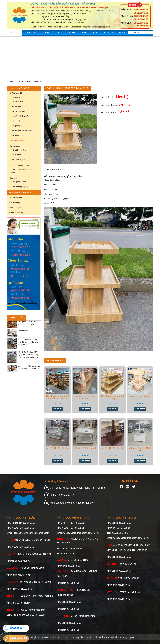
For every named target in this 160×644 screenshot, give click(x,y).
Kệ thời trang (17, 135)
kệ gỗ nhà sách (18, 121)
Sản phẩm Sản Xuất (19, 88)
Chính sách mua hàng (66, 33)
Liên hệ (122, 33)
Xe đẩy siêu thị (16, 198)
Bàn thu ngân (15, 208)
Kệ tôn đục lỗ (17, 102)
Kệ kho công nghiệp (18, 146)
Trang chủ (14, 33)
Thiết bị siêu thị (16, 213)
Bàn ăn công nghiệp (20, 187)
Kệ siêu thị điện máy (20, 116)
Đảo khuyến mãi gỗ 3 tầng (113, 397)
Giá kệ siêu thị (25, 81)
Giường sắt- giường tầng (20, 165)
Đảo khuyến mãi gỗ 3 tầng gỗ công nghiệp (58, 397)
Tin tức (95, 33)
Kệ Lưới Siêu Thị (18, 97)
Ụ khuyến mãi (38, 81)
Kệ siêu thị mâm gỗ (19, 111)
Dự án (84, 33)
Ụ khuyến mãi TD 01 (112, 448)
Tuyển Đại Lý (109, 33)
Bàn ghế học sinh (18, 182)
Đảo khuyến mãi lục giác (140, 397)
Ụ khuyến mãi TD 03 (57, 448)
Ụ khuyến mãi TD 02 (85, 448)
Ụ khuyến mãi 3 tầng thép (140, 449)
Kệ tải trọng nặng (18, 150)
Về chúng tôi (30, 33)
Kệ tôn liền (16, 107)
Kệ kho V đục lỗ (18, 160)
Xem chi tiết (58, 409)
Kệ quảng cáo (17, 126)
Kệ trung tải (16, 155)
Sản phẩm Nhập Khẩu (20, 193)
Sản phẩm (46, 33)
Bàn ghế (13, 178)
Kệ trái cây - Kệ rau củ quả (22, 131)
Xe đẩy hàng (15, 203)
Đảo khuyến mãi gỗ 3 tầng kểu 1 (85, 397)
